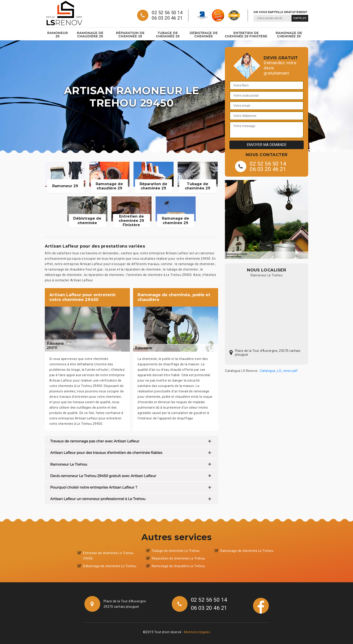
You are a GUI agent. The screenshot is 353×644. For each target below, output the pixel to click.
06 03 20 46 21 (167, 18)
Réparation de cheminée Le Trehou (178, 558)
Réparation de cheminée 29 (130, 35)
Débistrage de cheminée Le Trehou (110, 566)
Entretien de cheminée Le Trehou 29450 (108, 556)
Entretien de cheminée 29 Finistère (246, 35)
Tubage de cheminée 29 (168, 35)
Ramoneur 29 (58, 35)
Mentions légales (197, 632)
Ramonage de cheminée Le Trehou (247, 551)
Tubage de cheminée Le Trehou (176, 551)
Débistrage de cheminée (204, 35)
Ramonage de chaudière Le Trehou (178, 566)
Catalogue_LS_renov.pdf (279, 371)
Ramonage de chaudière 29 (90, 35)
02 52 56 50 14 (167, 13)
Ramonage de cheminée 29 (289, 35)
